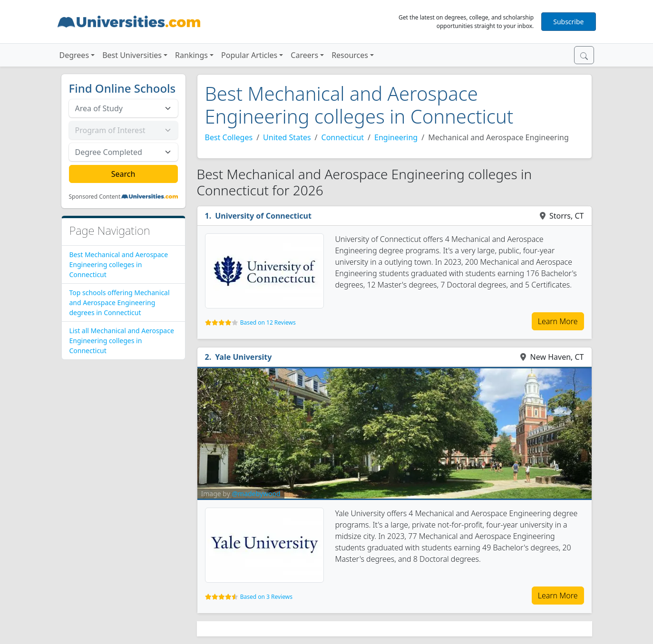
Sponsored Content (95, 197)
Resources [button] (350, 55)
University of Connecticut (263, 216)
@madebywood (256, 494)
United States (287, 137)
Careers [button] (304, 55)
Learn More (558, 321)
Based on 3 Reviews (266, 597)
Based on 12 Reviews (268, 322)
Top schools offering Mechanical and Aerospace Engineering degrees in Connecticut (120, 303)
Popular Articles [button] (249, 55)
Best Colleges (229, 137)
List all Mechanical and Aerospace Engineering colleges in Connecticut (122, 341)
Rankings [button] (191, 55)
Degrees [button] (74, 55)
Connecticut (343, 137)
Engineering (396, 137)
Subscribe (568, 22)
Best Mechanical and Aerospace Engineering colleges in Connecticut (119, 264)
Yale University (243, 357)
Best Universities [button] (132, 55)
